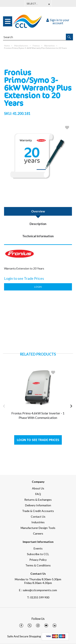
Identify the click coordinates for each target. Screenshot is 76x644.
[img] (21, 625)
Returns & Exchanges (38, 500)
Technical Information (38, 236)
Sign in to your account (58, 21)
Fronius (36, 46)
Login (38, 287)
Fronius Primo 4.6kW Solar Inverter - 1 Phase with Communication (38, 415)
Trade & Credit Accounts (38, 511)
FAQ (38, 494)
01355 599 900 (38, 597)
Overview (38, 211)
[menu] (8, 21)
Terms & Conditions (38, 565)
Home (7, 46)
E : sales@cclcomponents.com (38, 590)
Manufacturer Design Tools (38, 528)
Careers (38, 533)
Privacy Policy (38, 560)
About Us (38, 488)
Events (38, 548)
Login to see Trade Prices (38, 440)
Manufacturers (21, 46)
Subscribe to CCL (38, 554)
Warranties (49, 46)
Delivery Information (38, 505)
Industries (38, 522)
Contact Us (38, 517)
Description (38, 224)
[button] (69, 37)
